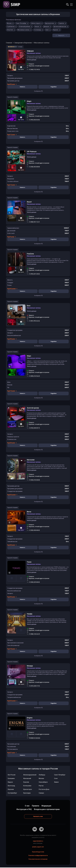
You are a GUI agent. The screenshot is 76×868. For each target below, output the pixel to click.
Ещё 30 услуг (12, 339)
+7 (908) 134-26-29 (34, 635)
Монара (30, 666)
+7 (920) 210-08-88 (34, 480)
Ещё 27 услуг (12, 753)
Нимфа (30, 614)
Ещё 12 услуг (12, 135)
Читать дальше (32, 60)
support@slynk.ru (38, 841)
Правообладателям (38, 852)
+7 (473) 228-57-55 (34, 686)
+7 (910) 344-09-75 (34, 428)
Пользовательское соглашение (38, 860)
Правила (36, 806)
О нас (27, 806)
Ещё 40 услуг (12, 545)
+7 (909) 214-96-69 (34, 376)
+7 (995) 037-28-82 (34, 274)
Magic (29, 101)
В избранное (38, 91)
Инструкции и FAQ (24, 810)
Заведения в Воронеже (23, 43)
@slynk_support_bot (38, 847)
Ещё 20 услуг (12, 443)
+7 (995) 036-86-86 (34, 120)
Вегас (29, 512)
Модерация (46, 806)
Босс (29, 306)
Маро (29, 356)
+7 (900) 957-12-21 (34, 222)
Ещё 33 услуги (12, 495)
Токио (29, 562)
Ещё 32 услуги (12, 289)
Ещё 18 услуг (12, 649)
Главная (9, 43)
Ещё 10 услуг (12, 391)
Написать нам (38, 817)
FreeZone (30, 254)
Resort (29, 202)
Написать (22, 87)
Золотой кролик (33, 408)
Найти (67, 5)
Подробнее (54, 87)
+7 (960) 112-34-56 (34, 70)
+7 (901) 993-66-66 (34, 321)
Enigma (30, 718)
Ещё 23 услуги (12, 701)
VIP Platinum (32, 152)
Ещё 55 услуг (12, 84)
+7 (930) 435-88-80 (34, 167)
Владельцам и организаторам (47, 810)
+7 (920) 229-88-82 (34, 583)
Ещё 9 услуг (12, 237)
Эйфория (30, 51)
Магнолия (31, 460)
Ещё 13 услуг (12, 185)
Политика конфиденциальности (38, 856)
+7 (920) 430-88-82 (34, 531)
